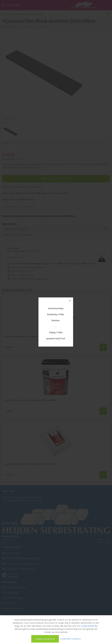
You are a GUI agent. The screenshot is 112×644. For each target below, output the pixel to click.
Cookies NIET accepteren (70, 639)
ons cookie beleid (86, 626)
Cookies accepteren (45, 639)
